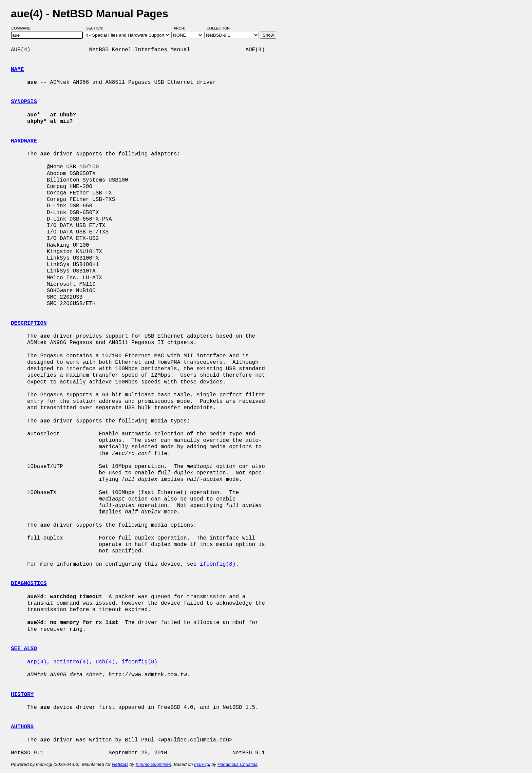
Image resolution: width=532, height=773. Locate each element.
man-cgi (202, 764)
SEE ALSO (24, 649)
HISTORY (22, 695)
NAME (17, 70)
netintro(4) (71, 662)
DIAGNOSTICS (29, 584)
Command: (24, 28)
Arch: (182, 28)
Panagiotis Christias (237, 764)
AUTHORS (22, 727)
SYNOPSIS (24, 102)
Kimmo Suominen (153, 764)
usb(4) (106, 662)
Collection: (219, 28)
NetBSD (120, 764)
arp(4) (37, 662)
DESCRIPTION (29, 323)
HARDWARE (24, 141)
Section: (96, 28)
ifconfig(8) (218, 564)
